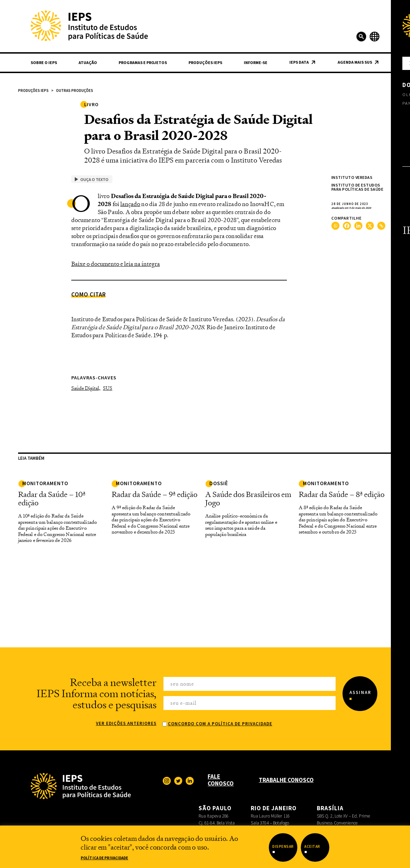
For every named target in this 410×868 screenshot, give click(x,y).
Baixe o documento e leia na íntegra (116, 264)
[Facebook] (347, 226)
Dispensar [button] (283, 846)
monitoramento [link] (326, 483)
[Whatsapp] (335, 226)
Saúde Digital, (86, 388)
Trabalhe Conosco (286, 780)
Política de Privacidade (104, 858)
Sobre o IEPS (44, 62)
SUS (108, 388)
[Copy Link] (381, 226)
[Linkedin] (358, 226)
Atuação (88, 62)
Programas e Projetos (143, 62)
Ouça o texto (92, 179)
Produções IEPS (205, 62)
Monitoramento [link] (45, 483)
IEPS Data (299, 62)
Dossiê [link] (219, 483)
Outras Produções (75, 90)
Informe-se (256, 62)
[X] (370, 226)
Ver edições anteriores (126, 723)
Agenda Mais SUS (355, 62)
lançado (130, 204)
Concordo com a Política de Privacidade (220, 724)
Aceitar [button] (312, 846)
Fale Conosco (221, 780)
